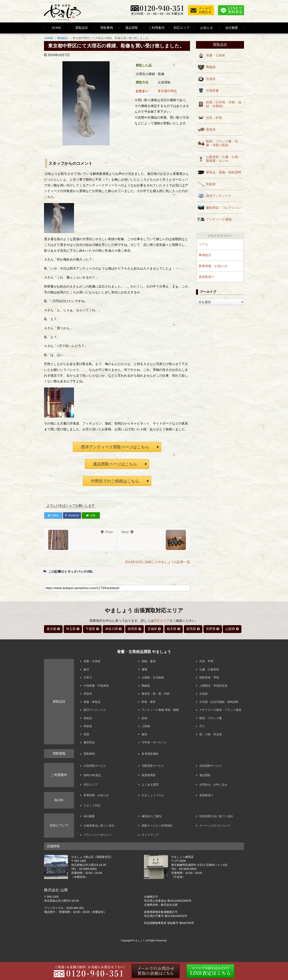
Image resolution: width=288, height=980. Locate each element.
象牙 (86, 669)
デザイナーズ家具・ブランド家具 (220, 710)
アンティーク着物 (219, 219)
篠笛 (144, 734)
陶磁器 (211, 67)
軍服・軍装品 (92, 702)
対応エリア (182, 28)
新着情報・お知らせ (213, 266)
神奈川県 (112, 629)
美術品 (88, 718)
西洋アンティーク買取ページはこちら (115, 447)
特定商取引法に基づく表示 (216, 816)
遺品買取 (132, 28)
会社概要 (89, 816)
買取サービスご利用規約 (157, 826)
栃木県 (172, 629)
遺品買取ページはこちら (115, 464)
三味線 (146, 726)
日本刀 (88, 677)
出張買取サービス (95, 766)
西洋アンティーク (219, 196)
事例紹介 (63, 38)
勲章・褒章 (149, 702)
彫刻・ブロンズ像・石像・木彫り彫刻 (222, 143)
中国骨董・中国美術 (96, 686)
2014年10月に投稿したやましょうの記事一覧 (157, 562)
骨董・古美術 (216, 55)
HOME (56, 28)
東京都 (51, 629)
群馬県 (191, 629)
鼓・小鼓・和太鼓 (211, 734)
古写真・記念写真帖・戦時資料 (219, 702)
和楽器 (211, 184)
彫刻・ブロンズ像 (211, 718)
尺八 (202, 726)
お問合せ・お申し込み (213, 785)
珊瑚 (144, 669)
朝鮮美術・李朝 (209, 677)
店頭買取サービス (211, 766)
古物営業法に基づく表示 (99, 826)
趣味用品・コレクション (224, 208)
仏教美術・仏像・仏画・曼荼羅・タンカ (224, 159)
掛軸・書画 (149, 661)
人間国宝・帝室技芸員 (213, 686)
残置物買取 (149, 775)
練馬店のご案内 (151, 816)
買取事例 (107, 28)
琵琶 (86, 734)
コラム (203, 244)
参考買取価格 (150, 754)
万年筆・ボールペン (154, 742)
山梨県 (230, 629)
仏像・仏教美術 (209, 669)
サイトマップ (150, 835)
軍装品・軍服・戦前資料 (224, 172)
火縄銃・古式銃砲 (153, 677)
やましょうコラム (153, 795)
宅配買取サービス (153, 766)
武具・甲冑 (214, 118)
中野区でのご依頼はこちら (115, 481)
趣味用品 (89, 742)
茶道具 (211, 129)
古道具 (211, 79)
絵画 (144, 718)
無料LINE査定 (92, 775)
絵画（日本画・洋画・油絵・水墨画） (224, 104)
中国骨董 (212, 91)
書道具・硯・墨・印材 (156, 694)
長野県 (211, 629)
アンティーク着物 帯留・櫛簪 (160, 710)
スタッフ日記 (92, 805)
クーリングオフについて (215, 826)
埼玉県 (71, 629)
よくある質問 (150, 785)
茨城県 (152, 629)
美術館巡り (207, 277)
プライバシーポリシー (98, 835)
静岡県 (133, 629)
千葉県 (90, 629)
